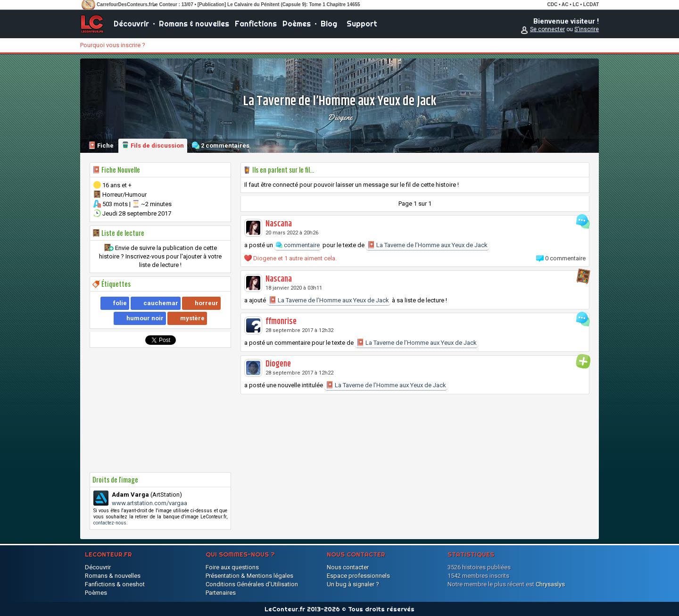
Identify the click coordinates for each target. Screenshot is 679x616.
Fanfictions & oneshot (115, 584)
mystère (192, 318)
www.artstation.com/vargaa (149, 503)
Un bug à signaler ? (353, 584)
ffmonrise (281, 322)
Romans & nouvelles (194, 24)
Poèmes (297, 24)
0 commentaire (565, 258)
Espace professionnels (358, 576)
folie (120, 303)
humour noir (145, 318)
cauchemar (161, 303)
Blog (329, 24)
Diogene (340, 117)
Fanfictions (256, 24)
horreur (207, 303)
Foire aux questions (232, 567)
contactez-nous (110, 523)
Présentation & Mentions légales (249, 576)
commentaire (298, 245)
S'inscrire (587, 29)
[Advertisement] (160, 410)
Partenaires (221, 593)
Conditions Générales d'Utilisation (252, 584)
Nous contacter (348, 567)
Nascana (279, 224)
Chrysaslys (550, 584)
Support (362, 24)
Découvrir (131, 24)
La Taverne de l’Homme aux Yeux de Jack (427, 245)
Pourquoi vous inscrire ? (113, 45)
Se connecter (547, 29)
